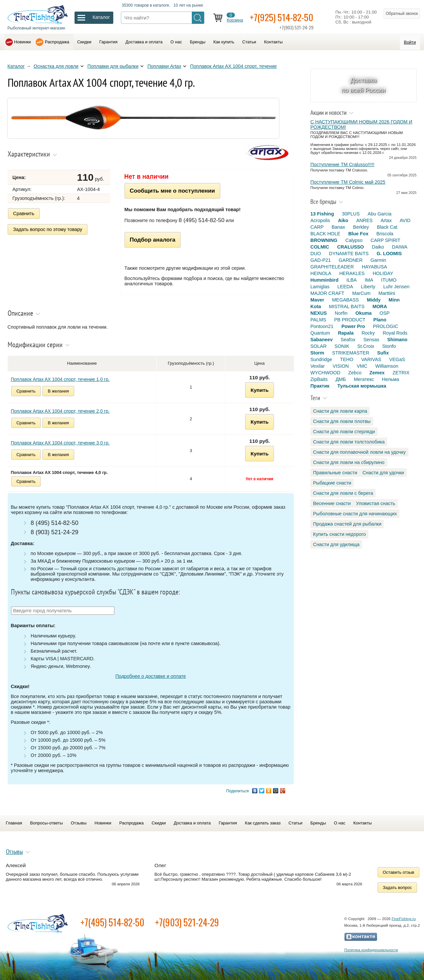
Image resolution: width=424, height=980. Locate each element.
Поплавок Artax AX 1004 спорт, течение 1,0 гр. (60, 379)
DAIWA (400, 247)
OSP (385, 313)
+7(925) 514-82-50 (282, 17)
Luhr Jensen (396, 287)
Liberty (368, 287)
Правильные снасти (335, 473)
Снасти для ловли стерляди (344, 432)
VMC (362, 366)
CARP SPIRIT (386, 240)
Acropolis (320, 220)
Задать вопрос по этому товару (48, 229)
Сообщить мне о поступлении (172, 191)
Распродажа (57, 42)
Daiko (378, 247)
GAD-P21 (321, 260)
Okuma (364, 313)
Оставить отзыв (399, 872)
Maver (317, 300)
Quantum (320, 333)
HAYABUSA (374, 267)
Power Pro (353, 326)
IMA (369, 280)
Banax (338, 227)
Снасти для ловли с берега (343, 493)
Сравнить (24, 213)
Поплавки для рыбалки (113, 66)
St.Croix (366, 346)
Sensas (371, 340)
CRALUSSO (351, 247)
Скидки (84, 42)
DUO (316, 254)
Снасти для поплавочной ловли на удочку (359, 452)
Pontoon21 (322, 326)
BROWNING (324, 240)
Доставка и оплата (144, 42)
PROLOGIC (386, 326)
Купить (259, 390)
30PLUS (351, 214)
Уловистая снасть (376, 503)
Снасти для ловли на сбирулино (349, 462)
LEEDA (345, 287)
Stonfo (389, 346)
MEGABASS (346, 300)
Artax (386, 220)
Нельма (391, 379)
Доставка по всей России (364, 85)
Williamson (387, 366)
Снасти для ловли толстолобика (349, 442)
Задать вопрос (397, 887)
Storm (317, 353)
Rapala (346, 333)
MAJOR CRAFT (327, 293)
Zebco (355, 373)
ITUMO (389, 280)
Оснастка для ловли (56, 66)
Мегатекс (364, 379)
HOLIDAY (383, 273)
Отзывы (79, 823)
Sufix (383, 353)
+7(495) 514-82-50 (112, 922)
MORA (380, 306)
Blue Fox (358, 234)
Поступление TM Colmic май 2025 (348, 182)
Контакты (273, 42)
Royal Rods (395, 333)
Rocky (368, 333)
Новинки (23, 42)
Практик (320, 386)
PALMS (318, 320)
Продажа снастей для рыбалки (347, 524)
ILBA (352, 280)
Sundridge (321, 359)
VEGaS (397, 359)
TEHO (347, 359)
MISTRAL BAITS (347, 306)
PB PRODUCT (350, 320)
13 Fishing (322, 214)
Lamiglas (320, 287)
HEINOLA (321, 273)
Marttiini (387, 293)
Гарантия (108, 42)
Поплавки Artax (164, 66)
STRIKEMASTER (351, 353)
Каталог (16, 66)
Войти (410, 42)
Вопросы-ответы (47, 823)
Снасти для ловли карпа (340, 411)
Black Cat (387, 227)
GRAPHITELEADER (332, 267)
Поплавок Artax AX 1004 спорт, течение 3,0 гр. (60, 443)
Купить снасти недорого (339, 534)
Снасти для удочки (383, 473)
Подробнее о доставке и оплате (151, 676)
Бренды (198, 42)
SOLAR (318, 346)
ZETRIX (401, 373)
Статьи (249, 42)
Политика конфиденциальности (371, 950)
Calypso (354, 240)
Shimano (397, 340)
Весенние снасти (332, 503)
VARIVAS (371, 359)
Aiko (343, 220)
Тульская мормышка (362, 386)
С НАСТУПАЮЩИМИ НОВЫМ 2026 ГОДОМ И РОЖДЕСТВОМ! (361, 124)
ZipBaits (319, 379)
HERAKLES (352, 273)
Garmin (378, 260)
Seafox (348, 340)
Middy (374, 300)
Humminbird (324, 280)
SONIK (342, 346)
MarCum (361, 293)
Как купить (224, 42)
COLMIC (320, 247)
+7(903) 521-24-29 (187, 922)
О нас (176, 42)
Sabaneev (321, 340)
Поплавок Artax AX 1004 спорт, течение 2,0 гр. (60, 411)
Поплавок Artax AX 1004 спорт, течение (233, 66)
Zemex (377, 373)
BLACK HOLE (325, 234)
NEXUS (319, 313)
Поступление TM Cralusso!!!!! (342, 164)
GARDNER (351, 260)
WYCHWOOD (325, 373)
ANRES (364, 220)
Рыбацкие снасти (332, 483)
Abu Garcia (380, 214)
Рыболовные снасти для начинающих (355, 514)
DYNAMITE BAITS (349, 254)
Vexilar (318, 366)
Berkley (361, 227)
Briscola (385, 234)
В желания (58, 391)
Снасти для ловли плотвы (342, 421)
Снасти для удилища (336, 544)
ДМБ (341, 379)
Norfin (341, 313)
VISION (341, 366)
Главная (14, 823)
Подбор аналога (153, 240)
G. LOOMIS (389, 254)
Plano (380, 320)
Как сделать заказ (263, 823)
